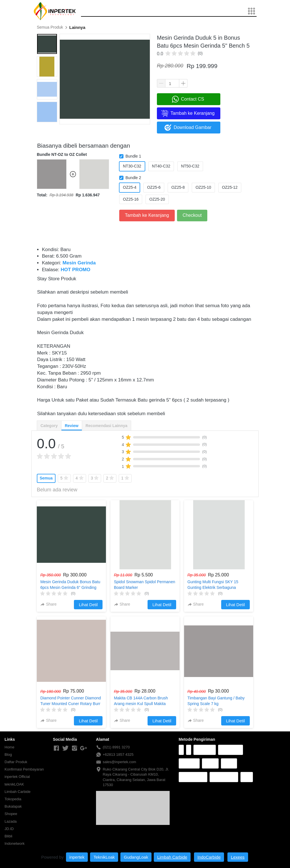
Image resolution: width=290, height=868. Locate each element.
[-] (56, 748)
